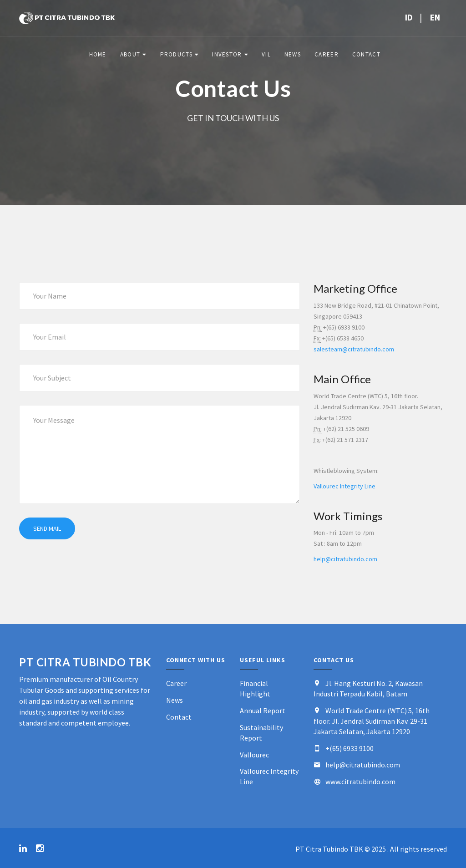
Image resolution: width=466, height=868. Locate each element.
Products (176, 54)
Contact (366, 54)
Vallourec (254, 755)
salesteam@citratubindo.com (354, 349)
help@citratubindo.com (345, 559)
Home (98, 54)
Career (327, 54)
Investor (227, 54)
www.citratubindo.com (360, 782)
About (130, 54)
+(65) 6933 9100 (349, 748)
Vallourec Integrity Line (344, 486)
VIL (266, 54)
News (293, 54)
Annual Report (263, 711)
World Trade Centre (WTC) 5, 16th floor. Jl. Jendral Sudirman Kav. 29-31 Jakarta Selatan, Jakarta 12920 (372, 721)
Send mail (47, 528)
